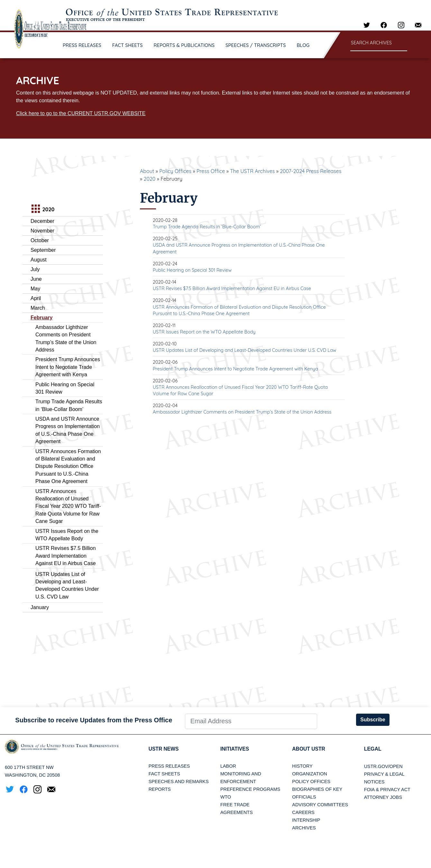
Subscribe (373, 720)
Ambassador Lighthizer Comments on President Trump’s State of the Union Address (242, 412)
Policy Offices (175, 171)
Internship (306, 820)
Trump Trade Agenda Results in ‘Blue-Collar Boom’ (207, 227)
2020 (150, 179)
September (43, 250)
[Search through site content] (379, 43)
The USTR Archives (252, 171)
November (42, 231)
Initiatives (235, 749)
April (36, 298)
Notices (374, 782)
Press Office (211, 171)
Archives (304, 828)
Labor (228, 766)
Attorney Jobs (383, 797)
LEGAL (373, 749)
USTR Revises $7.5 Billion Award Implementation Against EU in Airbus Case (66, 556)
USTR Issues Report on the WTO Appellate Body (204, 332)
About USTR (309, 749)
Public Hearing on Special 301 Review (192, 270)
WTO (226, 797)
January (40, 607)
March (38, 308)
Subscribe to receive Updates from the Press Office (94, 720)
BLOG (303, 45)
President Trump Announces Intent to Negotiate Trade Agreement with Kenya (68, 367)
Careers (303, 813)
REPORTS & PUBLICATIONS (184, 45)
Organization (309, 774)
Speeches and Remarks (179, 782)
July (35, 269)
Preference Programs (250, 790)
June (36, 279)
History (302, 766)
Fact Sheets (164, 774)
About (147, 171)
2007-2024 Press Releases (311, 171)
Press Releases (169, 766)
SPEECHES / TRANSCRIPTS (256, 45)
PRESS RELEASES (82, 45)
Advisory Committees (320, 805)
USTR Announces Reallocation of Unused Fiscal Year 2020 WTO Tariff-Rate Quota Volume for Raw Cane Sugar (68, 506)
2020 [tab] (42, 210)
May (35, 289)
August (39, 260)
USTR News (164, 749)
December (42, 221)
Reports (160, 790)
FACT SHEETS (128, 45)
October (40, 240)
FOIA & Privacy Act (387, 790)
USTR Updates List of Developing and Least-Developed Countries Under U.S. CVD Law (244, 350)
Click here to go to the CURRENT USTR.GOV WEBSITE (81, 113)
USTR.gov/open (383, 766)
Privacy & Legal (384, 774)
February (41, 318)
